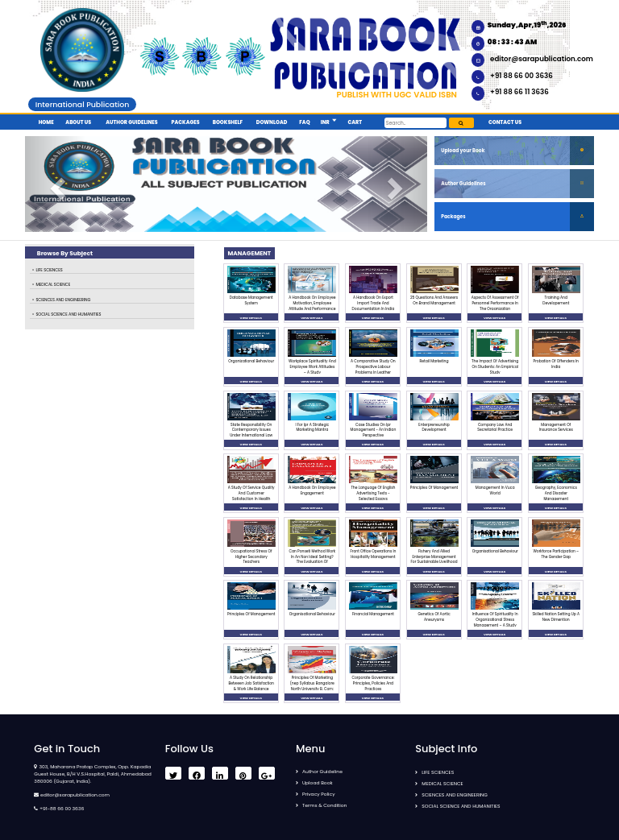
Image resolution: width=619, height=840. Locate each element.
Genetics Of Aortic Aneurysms (434, 617)
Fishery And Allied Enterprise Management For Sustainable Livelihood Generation (434, 559)
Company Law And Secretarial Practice (495, 428)
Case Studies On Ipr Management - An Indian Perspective (374, 430)
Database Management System (251, 300)
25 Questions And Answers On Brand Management (434, 300)
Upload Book (318, 783)
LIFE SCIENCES (49, 270)
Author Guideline (322, 772)
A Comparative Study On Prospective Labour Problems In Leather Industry (373, 369)
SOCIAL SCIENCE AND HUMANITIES (68, 314)
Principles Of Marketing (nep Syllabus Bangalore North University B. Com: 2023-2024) (312, 686)
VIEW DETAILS (251, 318)
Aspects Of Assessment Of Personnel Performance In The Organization (495, 303)
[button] (333, 121)
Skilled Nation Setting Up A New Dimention (556, 617)
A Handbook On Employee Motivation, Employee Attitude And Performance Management (312, 306)
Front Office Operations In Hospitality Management (373, 554)
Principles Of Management (434, 488)
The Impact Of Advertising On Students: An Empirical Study (495, 367)
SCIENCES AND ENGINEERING (63, 300)
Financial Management (373, 614)
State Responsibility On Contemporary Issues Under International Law (251, 430)
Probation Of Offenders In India (556, 364)
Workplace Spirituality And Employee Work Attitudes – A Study (312, 367)
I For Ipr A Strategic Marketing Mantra (312, 428)
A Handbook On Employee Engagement (312, 490)
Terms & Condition (324, 805)
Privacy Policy (319, 794)
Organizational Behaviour (251, 361)
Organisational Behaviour (495, 551)
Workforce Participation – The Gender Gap (556, 554)
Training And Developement (556, 300)
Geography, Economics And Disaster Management (556, 493)
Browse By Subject (65, 253)
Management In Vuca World (495, 490)
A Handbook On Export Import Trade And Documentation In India (374, 303)
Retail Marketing (434, 361)
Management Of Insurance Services (556, 428)
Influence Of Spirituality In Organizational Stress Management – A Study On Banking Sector (495, 622)
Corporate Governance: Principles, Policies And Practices (373, 683)
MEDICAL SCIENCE (53, 285)
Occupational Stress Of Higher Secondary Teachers (251, 557)
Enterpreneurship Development (434, 428)
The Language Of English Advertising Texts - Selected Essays (373, 493)
